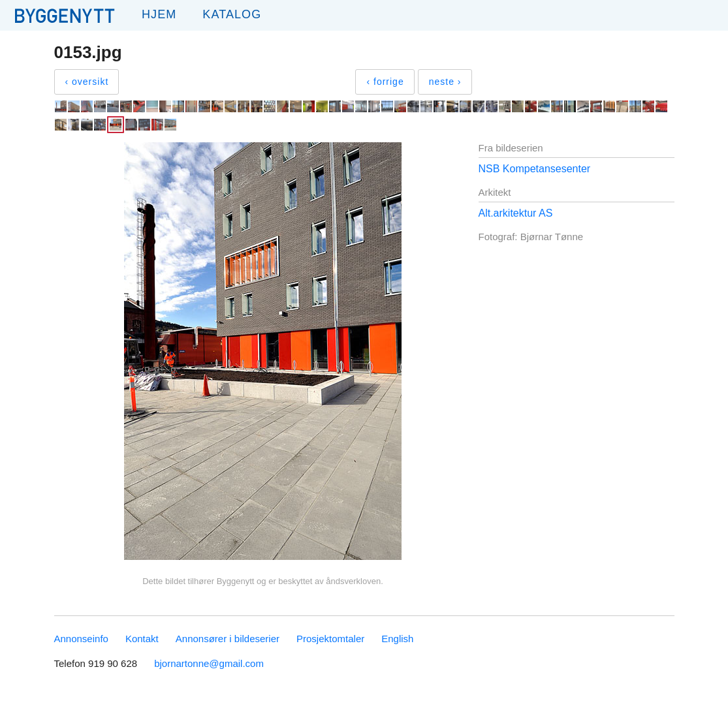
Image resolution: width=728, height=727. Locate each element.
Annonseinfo (81, 639)
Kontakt (142, 639)
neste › (445, 82)
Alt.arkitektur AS (516, 213)
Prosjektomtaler (330, 639)
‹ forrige (385, 82)
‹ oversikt (87, 82)
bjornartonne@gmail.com (209, 663)
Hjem (159, 14)
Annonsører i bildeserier (228, 639)
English (397, 639)
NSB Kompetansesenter (535, 169)
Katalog (232, 14)
